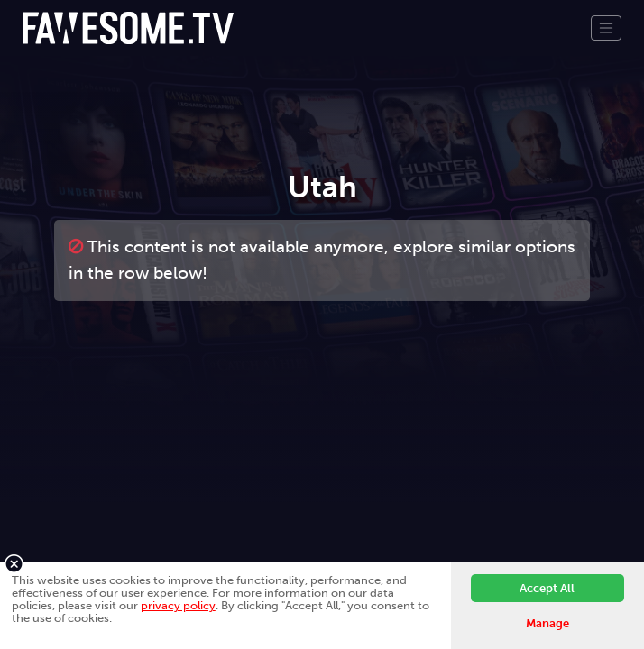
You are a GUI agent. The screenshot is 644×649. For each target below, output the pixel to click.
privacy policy (178, 605)
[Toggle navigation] (606, 28)
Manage (547, 623)
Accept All (547, 588)
